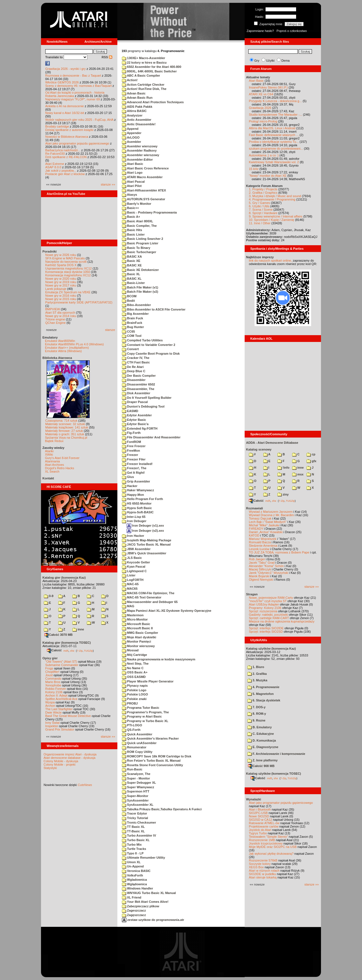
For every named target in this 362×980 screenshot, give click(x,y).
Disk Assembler (136, 393)
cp (311, 454)
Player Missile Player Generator (148, 681)
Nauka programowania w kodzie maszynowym (159, 659)
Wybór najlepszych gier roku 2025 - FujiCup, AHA (79, 120)
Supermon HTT (136, 791)
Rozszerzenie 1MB (262, 840)
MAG (128, 606)
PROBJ (130, 703)
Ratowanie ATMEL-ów (264, 823)
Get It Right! (133, 473)
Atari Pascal (133, 182)
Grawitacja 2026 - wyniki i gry (65, 69)
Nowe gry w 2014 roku (61, 316)
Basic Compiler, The (139, 226)
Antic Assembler (137, 120)
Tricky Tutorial (135, 818)
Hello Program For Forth (142, 499)
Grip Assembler (136, 481)
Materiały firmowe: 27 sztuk (64, 431)
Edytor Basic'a (135, 424)
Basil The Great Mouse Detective (68, 716)
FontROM (132, 442)
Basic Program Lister (140, 243)
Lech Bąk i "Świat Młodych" (268, 522)
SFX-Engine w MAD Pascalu (65, 258)
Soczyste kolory (260, 864)
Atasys (130, 195)
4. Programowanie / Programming (272, 199)
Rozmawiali (255, 508)
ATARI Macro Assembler (142, 177)
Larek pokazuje (56, 289)
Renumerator (134, 747)
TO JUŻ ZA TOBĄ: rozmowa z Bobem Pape (279, 552)
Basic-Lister (133, 283)
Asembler (132, 142)
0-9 (49, 596)
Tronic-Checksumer (139, 822)
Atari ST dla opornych (60, 313)
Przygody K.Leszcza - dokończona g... (275, 101)
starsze (110, 330)
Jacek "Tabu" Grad (262, 563)
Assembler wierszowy (141, 155)
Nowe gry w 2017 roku (61, 285)
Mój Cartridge (134, 655)
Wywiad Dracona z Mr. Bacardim (271, 515)
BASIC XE (132, 265)
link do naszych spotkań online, (270, 260)
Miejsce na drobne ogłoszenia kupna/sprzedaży (282, 621)
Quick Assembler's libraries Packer (150, 738)
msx (298, 474)
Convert (130, 349)
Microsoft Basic (136, 624)
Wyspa (50, 702)
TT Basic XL (133, 827)
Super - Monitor (136, 778)
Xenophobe (53, 685)
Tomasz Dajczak (260, 518)
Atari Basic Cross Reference (145, 168)
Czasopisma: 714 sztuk (61, 421)
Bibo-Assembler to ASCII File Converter (154, 309)
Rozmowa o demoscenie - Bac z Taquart (73, 76)
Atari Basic (132, 164)
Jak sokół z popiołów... (61, 171)
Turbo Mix (132, 845)
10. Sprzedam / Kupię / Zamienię (271, 220)
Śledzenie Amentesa (263, 546)
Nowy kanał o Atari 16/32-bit (65, 113)
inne (78, 629)
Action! (130, 80)
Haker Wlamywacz (138, 490)
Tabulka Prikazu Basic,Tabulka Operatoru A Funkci (162, 809)
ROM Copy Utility (137, 752)
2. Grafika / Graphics (263, 193)
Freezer (130, 455)
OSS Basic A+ (135, 672)
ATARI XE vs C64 (261, 94)
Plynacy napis (135, 686)
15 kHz (254, 169)
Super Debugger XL (139, 783)
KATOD (254, 535)
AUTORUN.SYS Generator (144, 199)
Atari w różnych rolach (264, 871)
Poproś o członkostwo (292, 31)
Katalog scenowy (259, 449)
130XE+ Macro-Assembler (144, 58)
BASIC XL (132, 279)
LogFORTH (133, 580)
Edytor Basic (134, 420)
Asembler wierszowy (140, 146)
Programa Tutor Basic (141, 708)
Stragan (252, 594)
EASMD (130, 411)
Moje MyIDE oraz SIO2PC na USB (273, 847)
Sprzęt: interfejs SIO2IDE (266, 628)
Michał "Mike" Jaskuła (264, 525)
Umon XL (131, 862)
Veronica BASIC (136, 871)
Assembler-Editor (137, 160)
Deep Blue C (134, 371)
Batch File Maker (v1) (140, 287)
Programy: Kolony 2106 (265, 608)
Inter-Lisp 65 (134, 517)
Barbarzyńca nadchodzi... (63, 150)
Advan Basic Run (137, 98)
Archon (50, 706)
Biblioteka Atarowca (57, 358)
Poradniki (49, 251)
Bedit (128, 301)
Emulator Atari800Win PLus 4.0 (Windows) (74, 344)
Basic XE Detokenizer (140, 270)
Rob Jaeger (257, 559)
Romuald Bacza (260, 542)
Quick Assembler (137, 734)
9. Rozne (256, 720)
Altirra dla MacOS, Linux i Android (272, 128)
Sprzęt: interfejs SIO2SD (266, 632)
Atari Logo (132, 173)
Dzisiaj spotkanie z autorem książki (69, 130)
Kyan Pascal (134, 567)
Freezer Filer (134, 459)
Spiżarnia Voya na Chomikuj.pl (66, 438)
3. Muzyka (257, 680)
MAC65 (130, 589)
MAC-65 (130, 584)
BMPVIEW (53, 309)
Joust (49, 675)
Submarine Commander (62, 665)
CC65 (128, 331)
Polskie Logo (134, 690)
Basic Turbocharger (139, 252)
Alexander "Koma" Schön (266, 566)
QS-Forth (131, 730)
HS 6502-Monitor (137, 503)
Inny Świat (52, 723)
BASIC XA (132, 257)
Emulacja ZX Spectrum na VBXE (68, 292)
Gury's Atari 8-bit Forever (62, 458)
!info (283, 468)
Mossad (130, 650)
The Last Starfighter (59, 709)
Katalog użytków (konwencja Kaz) (271, 649)
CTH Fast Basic (136, 362)
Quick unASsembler (139, 743)
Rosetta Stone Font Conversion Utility (152, 765)
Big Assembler (135, 314)
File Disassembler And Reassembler (151, 437)
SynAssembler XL (138, 805)
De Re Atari (133, 367)
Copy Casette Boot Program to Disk (151, 354)
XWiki (49, 455)
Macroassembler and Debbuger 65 (150, 602)
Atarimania (52, 461)
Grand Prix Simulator (60, 729)
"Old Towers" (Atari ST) (61, 662)
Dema (285, 61)
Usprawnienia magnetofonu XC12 (69, 268)
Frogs (49, 668)
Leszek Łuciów (259, 549)
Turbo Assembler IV (139, 835)
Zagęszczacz (134, 915)
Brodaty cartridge (57, 126)
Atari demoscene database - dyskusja (69, 758)
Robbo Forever (56, 689)
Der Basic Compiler (139, 376)
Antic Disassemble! (139, 124)
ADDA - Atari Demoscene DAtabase (272, 443)
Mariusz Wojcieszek (263, 539)
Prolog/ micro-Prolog (263, 121)
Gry (257, 61)
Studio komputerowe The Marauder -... (275, 115)
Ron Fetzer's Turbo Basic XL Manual (151, 761)
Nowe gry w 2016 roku (61, 296)
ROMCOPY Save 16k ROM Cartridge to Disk (157, 756)
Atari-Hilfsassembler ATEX (144, 190)
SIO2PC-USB (258, 813)
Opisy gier (50, 658)
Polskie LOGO (135, 694)
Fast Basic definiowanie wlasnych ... (274, 135)
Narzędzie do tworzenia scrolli (66, 262)
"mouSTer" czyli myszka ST (268, 601)
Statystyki (50, 768)
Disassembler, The (138, 389)
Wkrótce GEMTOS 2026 (62, 82)
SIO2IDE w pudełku (262, 874)
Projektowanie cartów (264, 826)
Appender (132, 133)
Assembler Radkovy (139, 150)
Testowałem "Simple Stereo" (268, 837)
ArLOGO (131, 137)
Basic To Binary (136, 248)
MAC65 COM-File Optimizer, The (148, 593)
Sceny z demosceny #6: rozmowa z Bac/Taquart (78, 86)
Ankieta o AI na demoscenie (64, 106)
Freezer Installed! (137, 464)
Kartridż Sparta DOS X (61, 265)
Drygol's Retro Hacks (60, 468)
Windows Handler (137, 888)
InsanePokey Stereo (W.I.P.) (268, 87)
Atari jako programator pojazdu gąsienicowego (77, 143)
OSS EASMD (134, 677)
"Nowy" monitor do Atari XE (268, 176)
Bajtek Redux (54, 441)
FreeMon (131, 451)
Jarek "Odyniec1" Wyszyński (269, 573)
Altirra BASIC (134, 111)
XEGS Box (256, 867)
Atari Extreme (55, 164)
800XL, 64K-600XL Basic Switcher (149, 71)
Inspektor (52, 726)
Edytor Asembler (137, 415)
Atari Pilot (132, 186)
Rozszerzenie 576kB (263, 860)
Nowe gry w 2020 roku (61, 279)
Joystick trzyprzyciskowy (266, 843)
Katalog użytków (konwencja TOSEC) (273, 774)
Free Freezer (134, 446)
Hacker (130, 486)
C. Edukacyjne (261, 734)
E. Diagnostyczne (263, 747)
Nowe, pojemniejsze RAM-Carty (271, 598)
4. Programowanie (263, 687)
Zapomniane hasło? (260, 31)
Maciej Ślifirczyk (260, 569)
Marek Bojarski (259, 576)
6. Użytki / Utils (259, 206)
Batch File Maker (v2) (140, 292)
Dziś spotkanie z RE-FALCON (66, 157)
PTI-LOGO (132, 725)
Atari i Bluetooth (260, 809)
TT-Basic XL (133, 831)
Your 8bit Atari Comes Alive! (145, 902)
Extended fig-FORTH (140, 428)
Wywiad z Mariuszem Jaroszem (271, 512)
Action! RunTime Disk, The (144, 89)
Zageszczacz (134, 910)
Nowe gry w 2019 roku (61, 282)
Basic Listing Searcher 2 (143, 239)
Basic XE (131, 261)
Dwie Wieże (53, 712)
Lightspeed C (134, 571)
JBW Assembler (136, 549)
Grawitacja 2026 (260, 108)
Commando (53, 679)
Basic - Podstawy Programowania (149, 212)
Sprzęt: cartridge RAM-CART (269, 618)
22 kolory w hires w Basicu (144, 63)
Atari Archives (54, 465)
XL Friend (132, 897)
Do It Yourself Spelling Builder (147, 398)
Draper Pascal (135, 402)
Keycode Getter (136, 562)
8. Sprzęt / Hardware (263, 213)
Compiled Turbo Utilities (142, 340)
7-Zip (80, 651)
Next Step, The (135, 664)
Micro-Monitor (135, 619)
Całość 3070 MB (59, 635)
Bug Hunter (133, 327)
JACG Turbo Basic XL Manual (146, 544)
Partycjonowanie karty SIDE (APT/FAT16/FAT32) (79, 302)
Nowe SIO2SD (259, 816)
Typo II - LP (133, 853)
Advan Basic (134, 93)
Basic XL (131, 274)
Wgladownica (134, 880)
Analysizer (132, 115)
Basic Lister (133, 234)
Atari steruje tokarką (263, 877)
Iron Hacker (133, 536)
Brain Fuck (132, 318)
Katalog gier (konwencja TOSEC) (67, 643)
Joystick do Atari (260, 830)
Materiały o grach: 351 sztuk (65, 434)
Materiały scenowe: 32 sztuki (65, 424)
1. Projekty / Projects (263, 189)
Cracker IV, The (136, 358)
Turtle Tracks (134, 849)
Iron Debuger (134, 521)
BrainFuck (132, 323)
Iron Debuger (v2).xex (145, 531)
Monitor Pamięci (136, 641)
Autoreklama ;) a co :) (264, 155)
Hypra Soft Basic (137, 508)
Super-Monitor (135, 796)
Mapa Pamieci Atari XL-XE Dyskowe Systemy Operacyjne (167, 611)
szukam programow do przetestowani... (276, 148)
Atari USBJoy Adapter (264, 604)
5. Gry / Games (259, 203)
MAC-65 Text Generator (142, 597)
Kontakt (48, 478)
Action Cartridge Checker (143, 85)
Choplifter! (52, 672)
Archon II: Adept (57, 695)
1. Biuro (256, 667)
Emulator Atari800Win (60, 341)
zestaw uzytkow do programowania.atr (153, 920)
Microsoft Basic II (137, 628)
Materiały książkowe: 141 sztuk (67, 427)
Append (130, 129)
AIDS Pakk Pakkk (137, 107)
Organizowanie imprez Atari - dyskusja (70, 754)
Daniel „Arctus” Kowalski (266, 532)
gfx (312, 461)
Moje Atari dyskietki (139, 637)
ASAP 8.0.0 (53, 167)
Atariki (49, 451)
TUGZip (89, 651)
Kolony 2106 (54, 692)
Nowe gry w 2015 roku (61, 299)
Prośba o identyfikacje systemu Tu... (274, 142)
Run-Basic (132, 769)
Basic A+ (131, 217)
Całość (54, 650)
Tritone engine (55, 319)
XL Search (52, 471)
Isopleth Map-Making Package (147, 540)
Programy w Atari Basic (142, 716)
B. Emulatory (260, 727)
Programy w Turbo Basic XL (145, 721)
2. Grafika (257, 674)
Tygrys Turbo (258, 833)
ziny (283, 494)
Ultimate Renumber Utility (144, 858)
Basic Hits (132, 230)
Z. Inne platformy (263, 760)
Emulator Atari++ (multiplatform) (67, 348)
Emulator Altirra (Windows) (63, 351)
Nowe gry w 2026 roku (61, 255)
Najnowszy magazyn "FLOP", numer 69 (73, 99)
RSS (107, 57)
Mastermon (133, 615)
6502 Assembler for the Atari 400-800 (152, 67)
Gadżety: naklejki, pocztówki (268, 615)
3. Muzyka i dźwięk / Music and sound (275, 196)
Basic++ (130, 208)
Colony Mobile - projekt (60, 764)
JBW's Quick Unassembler (144, 553)
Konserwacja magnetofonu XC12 (68, 275)
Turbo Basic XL (136, 840)
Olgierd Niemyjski (261, 580)
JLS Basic (132, 558)
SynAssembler (135, 800)
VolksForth (132, 875)
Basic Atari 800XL (138, 221)
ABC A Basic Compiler (141, 76)
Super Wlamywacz (138, 787)
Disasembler (134, 380)
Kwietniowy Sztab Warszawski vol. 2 (274, 162)
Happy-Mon (133, 495)
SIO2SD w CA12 (260, 820)
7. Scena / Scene (261, 210)
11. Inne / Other (260, 223)
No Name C (133, 668)
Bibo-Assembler (136, 305)
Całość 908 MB (261, 766)
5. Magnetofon (261, 694)
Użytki (270, 61)
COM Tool (132, 336)
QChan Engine (55, 323)
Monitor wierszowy (138, 646)
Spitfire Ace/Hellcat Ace (61, 699)
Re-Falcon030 (55, 154)
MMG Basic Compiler (140, 633)
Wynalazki (254, 799)
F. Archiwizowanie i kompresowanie (276, 754)
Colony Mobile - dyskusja (61, 761)
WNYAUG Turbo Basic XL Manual (149, 893)
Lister (129, 575)
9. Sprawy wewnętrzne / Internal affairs (276, 216)
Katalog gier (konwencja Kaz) (64, 578)
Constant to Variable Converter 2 (149, 345)
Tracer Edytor (134, 813)
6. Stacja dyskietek (264, 700)
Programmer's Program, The (145, 712)
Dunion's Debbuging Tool (143, 406)
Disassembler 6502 (138, 384)
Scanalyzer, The (136, 774)
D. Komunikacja (262, 740)
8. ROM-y (257, 714)
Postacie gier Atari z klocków (65, 174)
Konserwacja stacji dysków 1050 (68, 272)
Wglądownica (134, 884)
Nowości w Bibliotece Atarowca (67, 137)
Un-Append (133, 866)
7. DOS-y (257, 707)
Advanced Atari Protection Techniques (153, 102)
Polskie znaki (134, 699)
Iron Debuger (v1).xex (145, 525)
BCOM (129, 296)
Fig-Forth (131, 433)
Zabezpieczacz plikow (141, 906)
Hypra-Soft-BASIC (138, 512)
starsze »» (108, 184)
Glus (128, 477)
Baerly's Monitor (137, 204)
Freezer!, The (134, 468)
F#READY (256, 529)
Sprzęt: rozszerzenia (263, 611)
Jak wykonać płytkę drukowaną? (271, 854)
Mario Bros (53, 682)
